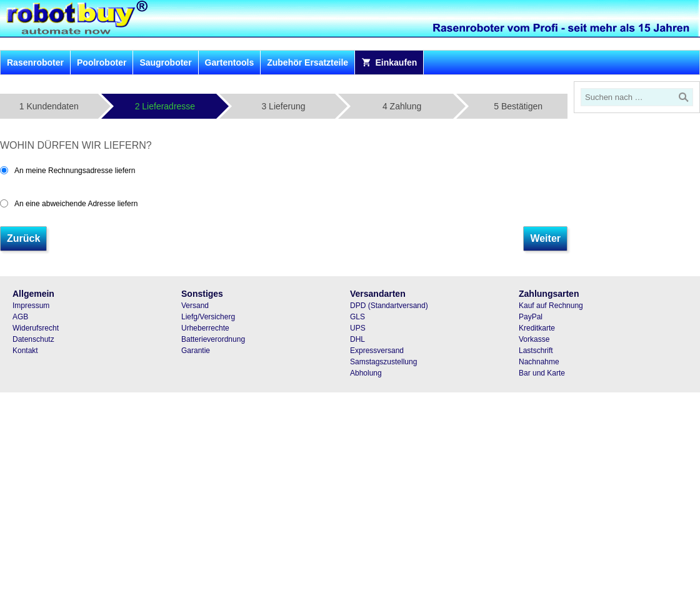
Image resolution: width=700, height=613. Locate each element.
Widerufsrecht (36, 328)
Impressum (31, 306)
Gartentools (230, 62)
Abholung (366, 373)
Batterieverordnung (213, 339)
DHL (357, 339)
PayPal (531, 317)
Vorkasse (534, 339)
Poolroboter (102, 62)
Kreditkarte (537, 328)
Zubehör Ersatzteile (307, 62)
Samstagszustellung (383, 362)
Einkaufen (389, 62)
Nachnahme (539, 362)
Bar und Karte (542, 373)
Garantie (196, 351)
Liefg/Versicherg (208, 317)
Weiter (545, 238)
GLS (357, 317)
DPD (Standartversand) (389, 306)
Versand (195, 306)
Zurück (23, 238)
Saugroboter (165, 62)
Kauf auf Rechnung (551, 306)
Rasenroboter (35, 62)
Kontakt (25, 351)
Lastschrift (536, 351)
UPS (358, 328)
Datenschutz (33, 339)
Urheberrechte (205, 328)
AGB (20, 317)
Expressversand (377, 351)
